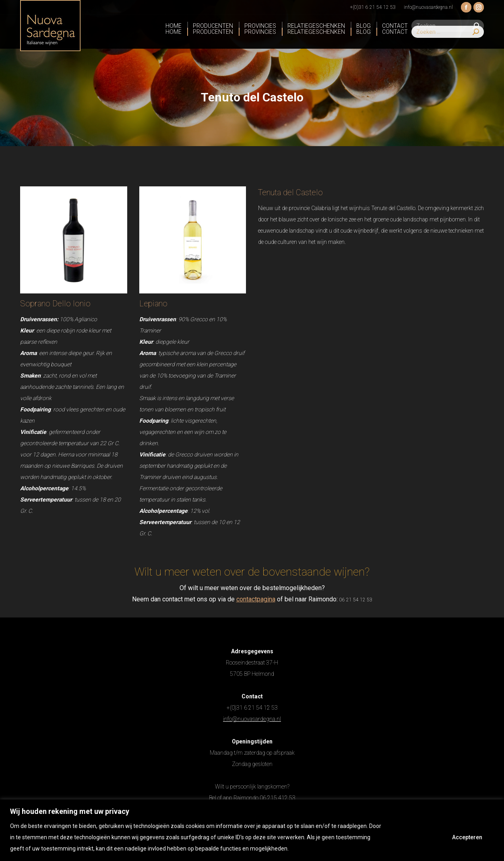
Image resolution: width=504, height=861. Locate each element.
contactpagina (256, 599)
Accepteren (467, 837)
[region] (252, 830)
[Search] (448, 40)
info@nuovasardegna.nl (252, 719)
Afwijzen (414, 837)
